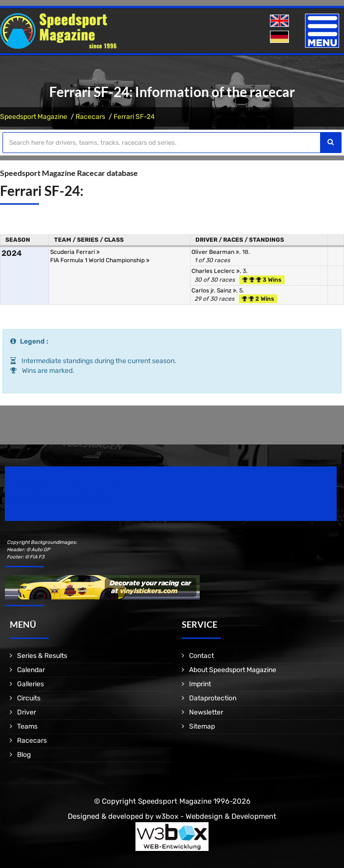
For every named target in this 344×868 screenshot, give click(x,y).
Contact (201, 656)
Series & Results (42, 656)
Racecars (90, 117)
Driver (27, 712)
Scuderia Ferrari (75, 252)
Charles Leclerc (216, 271)
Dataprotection (213, 698)
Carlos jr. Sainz (214, 290)
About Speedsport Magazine (233, 670)
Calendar (31, 670)
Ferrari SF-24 (134, 117)
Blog (24, 755)
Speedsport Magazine (34, 117)
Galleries (30, 684)
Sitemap (202, 726)
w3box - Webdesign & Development (216, 816)
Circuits (29, 698)
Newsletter (206, 712)
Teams (27, 726)
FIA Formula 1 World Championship (100, 260)
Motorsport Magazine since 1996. (60, 500)
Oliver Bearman (215, 252)
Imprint (200, 684)
